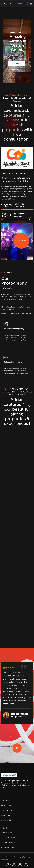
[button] (13, 51)
